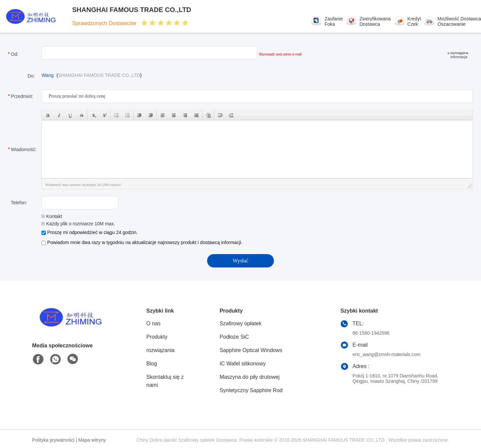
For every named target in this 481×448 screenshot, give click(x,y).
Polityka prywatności (53, 440)
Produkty (157, 337)
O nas (153, 323)
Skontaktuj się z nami (165, 381)
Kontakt (52, 216)
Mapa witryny (92, 440)
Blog (152, 364)
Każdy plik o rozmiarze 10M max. (78, 224)
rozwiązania (160, 350)
